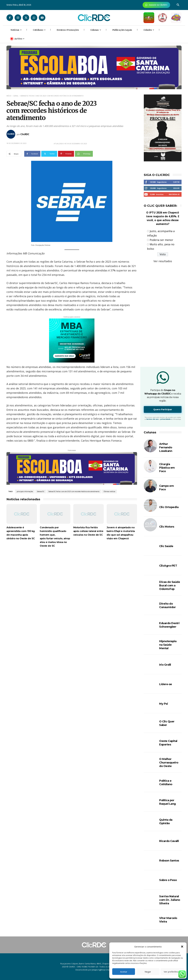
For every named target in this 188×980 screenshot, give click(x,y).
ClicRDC (25, 134)
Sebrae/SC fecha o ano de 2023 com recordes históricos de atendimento (74, 491)
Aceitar (124, 972)
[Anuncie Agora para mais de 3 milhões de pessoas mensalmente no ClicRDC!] (156, 5)
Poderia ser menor (161, 240)
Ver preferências (172, 972)
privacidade (165, 419)
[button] (182, 947)
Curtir (176, 182)
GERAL (16, 96)
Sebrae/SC (41, 491)
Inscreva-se (174, 194)
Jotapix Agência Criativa (102, 970)
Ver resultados (163, 261)
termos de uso (153, 419)
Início (9, 96)
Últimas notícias (109, 491)
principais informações (25, 491)
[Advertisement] (72, 576)
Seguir (176, 188)
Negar (148, 972)
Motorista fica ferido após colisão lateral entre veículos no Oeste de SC (88, 531)
